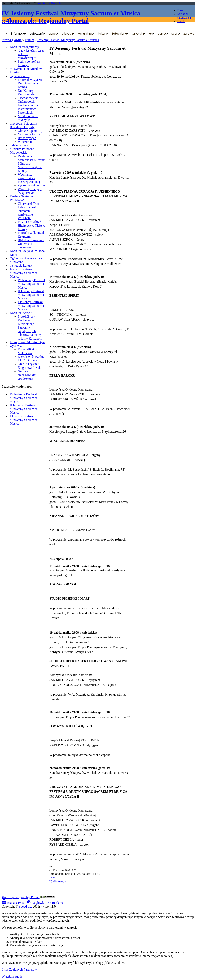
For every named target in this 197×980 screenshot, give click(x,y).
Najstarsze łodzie (29, 134)
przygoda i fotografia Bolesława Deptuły (23, 125)
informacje (18, 34)
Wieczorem (25, 142)
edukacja (67, 34)
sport (175, 34)
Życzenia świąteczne (31, 185)
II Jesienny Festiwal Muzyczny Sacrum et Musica (32, 295)
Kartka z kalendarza (184, 16)
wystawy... (17, 346)
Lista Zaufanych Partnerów (19, 970)
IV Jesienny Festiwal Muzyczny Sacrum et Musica (32, 284)
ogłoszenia (37, 34)
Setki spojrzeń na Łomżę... (29, 63)
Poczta (181, 21)
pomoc (162, 34)
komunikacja (86, 34)
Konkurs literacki (21, 313)
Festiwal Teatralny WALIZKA (22, 198)
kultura (103, 34)
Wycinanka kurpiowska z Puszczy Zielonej (29, 178)
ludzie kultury (19, 145)
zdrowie (189, 34)
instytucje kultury (21, 266)
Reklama (58, 903)
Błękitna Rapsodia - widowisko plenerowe (31, 244)
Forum (181, 10)
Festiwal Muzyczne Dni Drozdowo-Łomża (30, 83)
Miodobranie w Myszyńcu (28, 118)
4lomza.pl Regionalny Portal (29, 897)
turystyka (138, 34)
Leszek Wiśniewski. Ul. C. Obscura (31, 358)
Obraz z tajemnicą (30, 131)
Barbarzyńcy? (27, 138)
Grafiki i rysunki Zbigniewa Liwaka (30, 366)
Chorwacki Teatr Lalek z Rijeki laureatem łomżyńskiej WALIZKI (29, 211)
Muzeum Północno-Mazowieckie (23, 151)
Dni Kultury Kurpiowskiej (27, 92)
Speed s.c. (25, 906)
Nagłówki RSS (39, 903)
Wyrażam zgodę (12, 976)
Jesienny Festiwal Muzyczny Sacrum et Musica (68, 40)
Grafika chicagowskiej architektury (27, 375)
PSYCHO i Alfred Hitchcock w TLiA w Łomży (31, 225)
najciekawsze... (20, 76)
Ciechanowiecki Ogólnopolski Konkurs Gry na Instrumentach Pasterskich (28, 105)
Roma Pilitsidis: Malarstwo (28, 351)
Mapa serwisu (13, 903)
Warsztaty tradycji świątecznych (30, 191)
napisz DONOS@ (50, 3)
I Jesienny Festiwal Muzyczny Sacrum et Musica (32, 306)
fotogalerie (119, 34)
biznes (53, 34)
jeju (151, 34)
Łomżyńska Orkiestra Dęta (27, 342)
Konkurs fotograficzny (24, 47)
